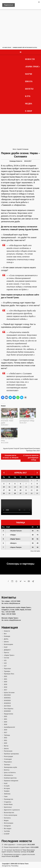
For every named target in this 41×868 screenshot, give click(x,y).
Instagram (7, 826)
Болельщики (8, 644)
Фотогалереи (9, 823)
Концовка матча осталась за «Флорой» (11, 456)
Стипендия (8, 759)
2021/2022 (7, 695)
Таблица (7, 735)
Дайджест (7, 650)
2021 (5, 679)
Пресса (6, 652)
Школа (29, 81)
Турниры (7, 671)
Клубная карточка (10, 778)
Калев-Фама (8, 804)
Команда (13, 161)
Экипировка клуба (10, 767)
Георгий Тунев (19, 448)
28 (26, 493)
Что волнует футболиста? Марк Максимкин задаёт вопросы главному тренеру (18, 851)
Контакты (7, 818)
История (7, 788)
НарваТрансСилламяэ (32, 448)
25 (9, 493)
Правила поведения (11, 781)
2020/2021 (7, 698)
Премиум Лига (9, 674)
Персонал (7, 669)
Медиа (29, 104)
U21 (5, 660)
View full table (35, 551)
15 (32, 487)
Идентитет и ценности (12, 810)
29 (32, 493)
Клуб (28, 96)
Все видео (8, 828)
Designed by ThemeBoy (10, 866)
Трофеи (7, 791)
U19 (5, 663)
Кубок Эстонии (9, 693)
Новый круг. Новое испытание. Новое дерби (7, 421)
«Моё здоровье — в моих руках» (16, 845)
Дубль (6, 639)
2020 (5, 682)
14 (26, 487)
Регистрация (8, 756)
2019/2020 (7, 700)
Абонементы (8, 775)
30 (37, 493)
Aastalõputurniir (9, 727)
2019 (5, 684)
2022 (5, 676)
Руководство (9, 799)
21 (26, 490)
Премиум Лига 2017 (33, 451)
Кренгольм (8, 807)
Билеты (29, 89)
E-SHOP (29, 111)
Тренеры (7, 765)
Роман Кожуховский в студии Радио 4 (17, 847)
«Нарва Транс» (33, 67)
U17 (5, 666)
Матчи (29, 74)
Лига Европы (9, 709)
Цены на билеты (10, 772)
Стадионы (8, 802)
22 (32, 490)
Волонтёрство (9, 813)
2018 (5, 687)
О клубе (7, 786)
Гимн (6, 796)
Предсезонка (8, 714)
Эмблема (7, 794)
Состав (6, 658)
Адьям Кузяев (8, 448)
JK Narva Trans (7, 47)
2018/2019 (7, 703)
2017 (5, 690)
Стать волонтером (10, 815)
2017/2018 (7, 706)
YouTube (7, 831)
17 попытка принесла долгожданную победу (31, 458)
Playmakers (8, 762)
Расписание (8, 751)
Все (5, 634)
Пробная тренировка (11, 754)
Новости (30, 59)
